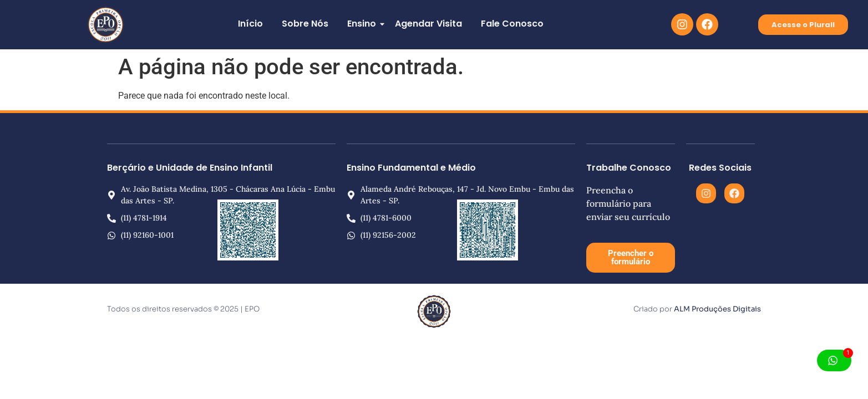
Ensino (364, 24)
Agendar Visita (428, 24)
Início (250, 24)
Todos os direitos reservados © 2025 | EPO (183, 309)
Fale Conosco (512, 24)
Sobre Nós (305, 24)
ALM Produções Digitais (717, 309)
